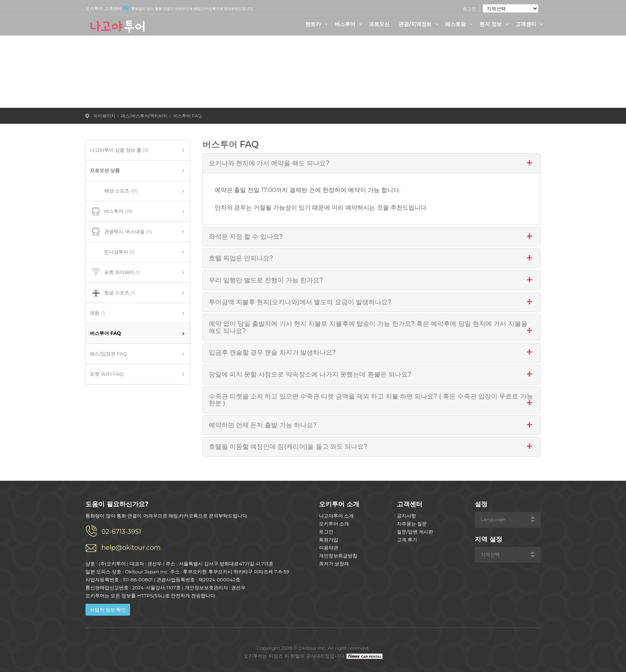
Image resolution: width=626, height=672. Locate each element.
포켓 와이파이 (115, 273)
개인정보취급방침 (338, 556)
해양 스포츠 (114, 191)
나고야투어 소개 (336, 516)
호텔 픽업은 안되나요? (372, 258)
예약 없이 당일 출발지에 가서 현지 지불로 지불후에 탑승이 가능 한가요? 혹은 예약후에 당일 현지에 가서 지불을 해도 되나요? (372, 327)
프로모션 (379, 24)
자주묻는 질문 (412, 524)
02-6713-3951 (121, 532)
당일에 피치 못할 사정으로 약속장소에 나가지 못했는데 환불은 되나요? (372, 375)
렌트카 (318, 24)
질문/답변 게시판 (415, 532)
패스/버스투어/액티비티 (144, 116)
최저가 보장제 (334, 564)
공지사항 (406, 516)
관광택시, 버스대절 (121, 232)
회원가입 (329, 540)
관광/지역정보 (419, 24)
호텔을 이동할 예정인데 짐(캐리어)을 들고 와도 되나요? (372, 447)
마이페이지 (104, 116)
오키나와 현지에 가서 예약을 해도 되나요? (372, 163)
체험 (97, 313)
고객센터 (530, 24)
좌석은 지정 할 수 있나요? (372, 237)
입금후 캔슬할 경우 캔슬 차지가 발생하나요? (372, 353)
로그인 (469, 9)
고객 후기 (407, 540)
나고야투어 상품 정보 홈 (119, 150)
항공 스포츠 (112, 293)
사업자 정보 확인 (108, 610)
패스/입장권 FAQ (108, 354)
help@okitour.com (131, 548)
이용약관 (329, 548)
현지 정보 (495, 24)
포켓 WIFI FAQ (107, 374)
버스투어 (349, 24)
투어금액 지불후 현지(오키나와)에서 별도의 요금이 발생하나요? (372, 302)
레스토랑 (460, 24)
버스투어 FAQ (187, 116)
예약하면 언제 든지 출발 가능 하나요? (372, 425)
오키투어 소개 (334, 524)
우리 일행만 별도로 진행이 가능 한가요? (372, 280)
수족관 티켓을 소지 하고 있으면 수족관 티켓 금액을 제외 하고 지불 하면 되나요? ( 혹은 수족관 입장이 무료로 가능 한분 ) (372, 400)
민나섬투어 (112, 252)
